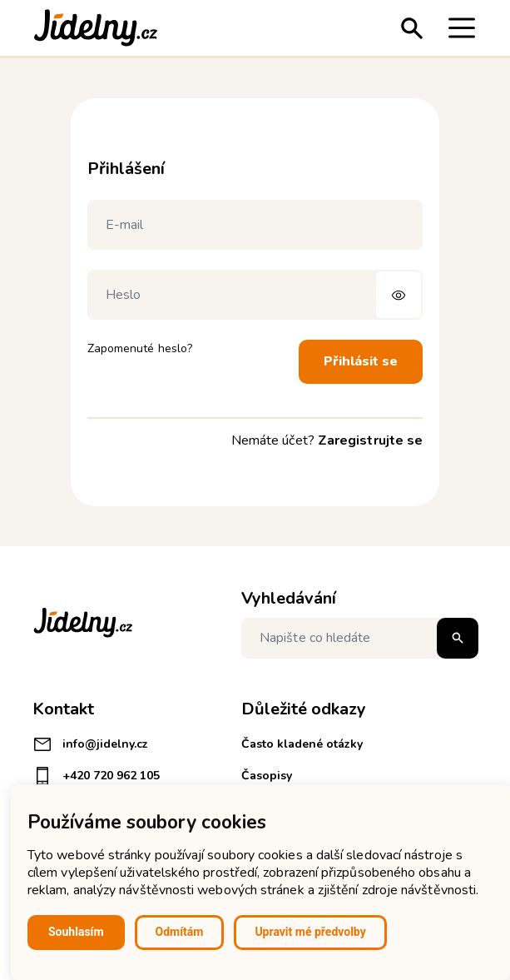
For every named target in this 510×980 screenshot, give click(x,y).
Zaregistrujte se (370, 440)
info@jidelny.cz (90, 744)
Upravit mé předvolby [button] (310, 932)
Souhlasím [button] (76, 932)
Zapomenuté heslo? (140, 348)
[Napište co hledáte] (359, 638)
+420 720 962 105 (96, 776)
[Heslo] (255, 295)
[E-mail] (255, 225)
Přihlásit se (361, 361)
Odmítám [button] (180, 932)
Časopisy (267, 776)
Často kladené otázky (302, 744)
